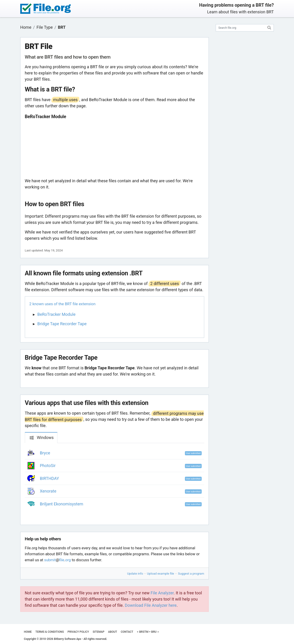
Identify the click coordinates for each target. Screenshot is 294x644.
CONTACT (127, 632)
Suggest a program (191, 573)
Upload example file (161, 573)
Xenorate (48, 491)
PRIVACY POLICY (78, 632)
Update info (135, 573)
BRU (154, 632)
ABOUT (113, 632)
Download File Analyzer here (151, 605)
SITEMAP (98, 632)
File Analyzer (162, 593)
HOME (28, 632)
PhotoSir (48, 466)
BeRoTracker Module (57, 314)
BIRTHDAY (49, 478)
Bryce (45, 453)
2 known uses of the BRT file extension (62, 304)
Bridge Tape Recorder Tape (62, 324)
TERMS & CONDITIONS (50, 632)
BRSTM (144, 632)
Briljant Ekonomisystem (62, 504)
